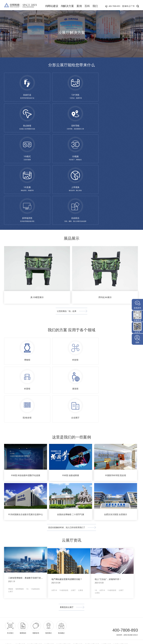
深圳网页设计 (46, 561)
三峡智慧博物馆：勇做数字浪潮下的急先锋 (28, 491)
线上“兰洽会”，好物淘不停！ (111, 491)
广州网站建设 (106, 558)
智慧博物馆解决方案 (33, 575)
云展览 (82, 503)
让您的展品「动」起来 (64, 251)
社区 (18, 578)
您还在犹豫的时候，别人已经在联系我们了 (64, 440)
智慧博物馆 (20, 503)
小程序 (16, 590)
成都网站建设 (77, 558)
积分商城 (16, 584)
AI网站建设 (11, 570)
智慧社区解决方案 (32, 592)
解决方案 (67, 6)
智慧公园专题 (51, 579)
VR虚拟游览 (35, 503)
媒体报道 (76, 575)
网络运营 (9, 593)
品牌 (7, 578)
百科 (87, 6)
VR (27, 503)
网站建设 (52, 6)
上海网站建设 (49, 558)
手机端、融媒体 (12, 587)
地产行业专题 (51, 592)
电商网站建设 (11, 581)
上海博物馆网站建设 (63, 558)
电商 (7, 584)
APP (12, 590)
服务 (126, 6)
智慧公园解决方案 (32, 579)
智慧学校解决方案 (32, 588)
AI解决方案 (31, 570)
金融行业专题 (51, 584)
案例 (79, 6)
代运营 (7, 595)
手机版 (7, 590)
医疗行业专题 (51, 588)
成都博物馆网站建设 (92, 558)
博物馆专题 (50, 575)
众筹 (10, 584)
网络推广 (64, 579)
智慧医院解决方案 (32, 584)
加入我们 (76, 579)
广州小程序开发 (21, 561)
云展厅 (11, 505)
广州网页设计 (34, 561)
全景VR (56, 503)
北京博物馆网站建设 (35, 558)
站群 (10, 578)
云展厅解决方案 (31, 596)
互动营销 (13, 595)
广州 (133, 6)
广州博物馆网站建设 (120, 558)
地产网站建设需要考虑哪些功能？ (68, 491)
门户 (14, 578)
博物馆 (11, 503)
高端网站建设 (57, 561)
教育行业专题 (51, 596)
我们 (95, 6)
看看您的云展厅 (64, 521)
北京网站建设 (20, 558)
